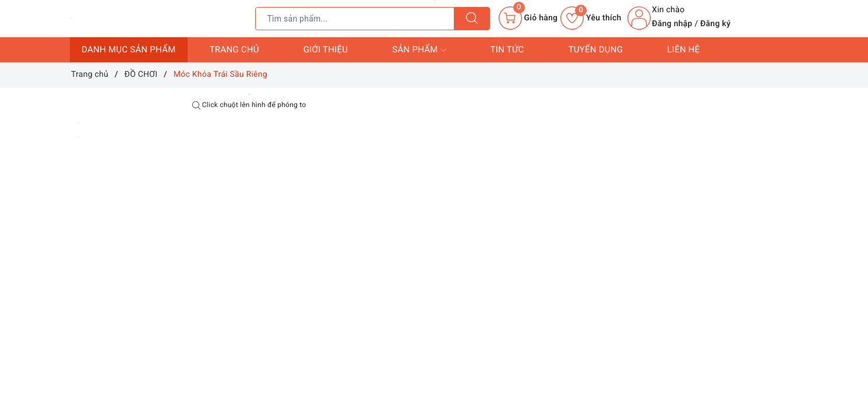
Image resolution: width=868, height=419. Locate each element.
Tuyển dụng (596, 49)
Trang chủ (234, 49)
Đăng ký (715, 24)
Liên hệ (683, 49)
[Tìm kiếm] (472, 19)
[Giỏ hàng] (528, 18)
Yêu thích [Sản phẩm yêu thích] (591, 18)
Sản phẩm (419, 50)
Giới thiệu (326, 49)
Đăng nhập (672, 24)
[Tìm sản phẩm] (355, 19)
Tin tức (507, 49)
